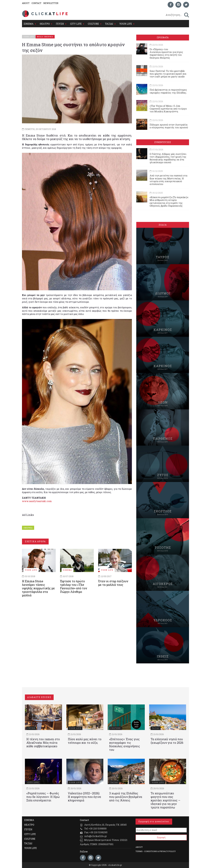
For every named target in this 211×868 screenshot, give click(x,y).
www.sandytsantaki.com (37, 501)
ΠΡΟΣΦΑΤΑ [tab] (163, 37)
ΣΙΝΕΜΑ (29, 24)
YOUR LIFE (126, 24)
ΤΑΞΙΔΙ (109, 24)
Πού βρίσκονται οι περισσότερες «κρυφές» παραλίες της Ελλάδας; (168, 91)
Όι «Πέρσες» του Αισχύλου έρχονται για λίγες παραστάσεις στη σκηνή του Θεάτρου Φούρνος (166, 53)
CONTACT (36, 3)
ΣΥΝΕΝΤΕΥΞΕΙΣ (163, 142)
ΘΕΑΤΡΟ (45, 24)
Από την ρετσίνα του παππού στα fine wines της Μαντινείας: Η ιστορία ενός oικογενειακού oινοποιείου (168, 180)
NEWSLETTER (51, 3)
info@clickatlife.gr (96, 836)
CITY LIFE (76, 24)
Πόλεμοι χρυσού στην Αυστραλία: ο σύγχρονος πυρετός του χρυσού (169, 126)
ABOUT (26, 3)
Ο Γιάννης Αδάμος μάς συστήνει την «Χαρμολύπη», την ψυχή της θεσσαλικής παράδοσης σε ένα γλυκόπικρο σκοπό (168, 158)
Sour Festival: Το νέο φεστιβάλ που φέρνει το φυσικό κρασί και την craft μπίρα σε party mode (168, 74)
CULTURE (93, 24)
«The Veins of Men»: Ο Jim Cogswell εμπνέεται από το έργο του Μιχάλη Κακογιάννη (168, 109)
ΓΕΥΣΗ (60, 24)
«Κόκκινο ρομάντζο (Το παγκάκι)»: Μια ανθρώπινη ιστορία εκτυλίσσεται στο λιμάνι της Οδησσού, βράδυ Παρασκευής (169, 201)
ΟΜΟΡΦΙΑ (28, 528)
